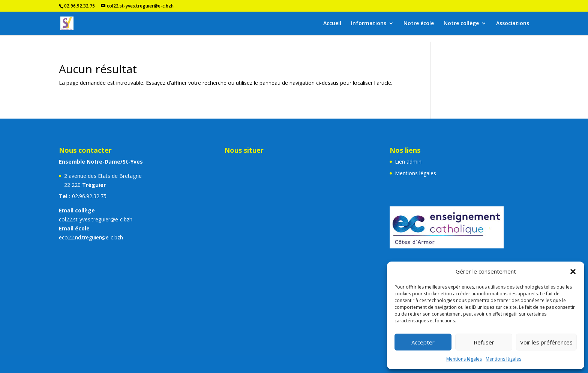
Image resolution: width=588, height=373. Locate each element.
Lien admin (408, 162)
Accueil (332, 24)
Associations (513, 24)
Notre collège (461, 24)
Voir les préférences (546, 342)
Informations (369, 24)
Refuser (484, 342)
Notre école (419, 24)
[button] (573, 272)
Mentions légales (464, 359)
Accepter (423, 342)
